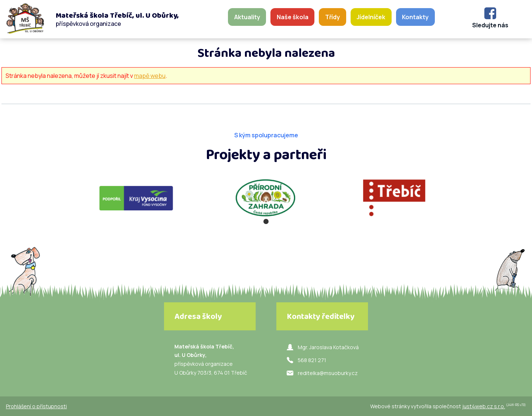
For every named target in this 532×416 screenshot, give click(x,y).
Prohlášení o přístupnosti (36, 406)
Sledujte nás (490, 25)
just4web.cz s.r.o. (484, 406)
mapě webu (150, 76)
